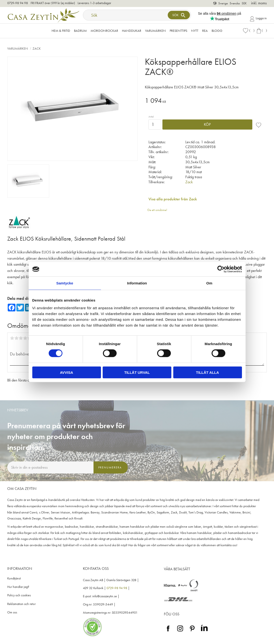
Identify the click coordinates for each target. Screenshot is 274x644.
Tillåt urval (137, 372)
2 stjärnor (16, 338)
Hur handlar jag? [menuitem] (18, 587)
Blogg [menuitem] (217, 31)
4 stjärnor (25, 338)
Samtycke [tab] (65, 283)
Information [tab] (137, 283)
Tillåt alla (207, 372)
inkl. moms (259, 3)
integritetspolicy (68, 478)
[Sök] (179, 15)
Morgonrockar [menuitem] (104, 31)
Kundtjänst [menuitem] (14, 578)
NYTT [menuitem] (195, 31)
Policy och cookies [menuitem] (19, 595)
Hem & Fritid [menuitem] (61, 31)
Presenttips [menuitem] (178, 31)
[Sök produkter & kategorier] (126, 15)
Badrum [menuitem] (80, 31)
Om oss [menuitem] (12, 612)
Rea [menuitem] (205, 31)
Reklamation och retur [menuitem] (21, 604)
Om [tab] (209, 283)
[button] (248, 31)
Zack (189, 182)
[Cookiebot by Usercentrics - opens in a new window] (221, 269)
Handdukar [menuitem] (132, 31)
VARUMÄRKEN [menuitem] (155, 31)
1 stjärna (12, 338)
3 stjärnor (21, 338)
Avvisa (67, 372)
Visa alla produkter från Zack (173, 199)
